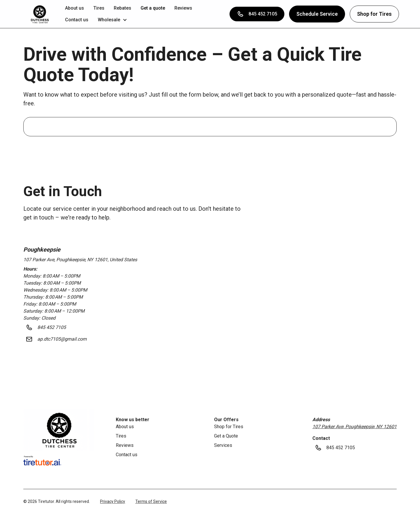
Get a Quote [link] (226, 436)
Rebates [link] (123, 8)
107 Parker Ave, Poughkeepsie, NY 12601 (355, 427)
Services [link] (223, 445)
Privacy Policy (113, 501)
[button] (40, 14)
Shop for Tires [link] (229, 427)
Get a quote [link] (153, 8)
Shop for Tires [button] (374, 14)
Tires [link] (99, 8)
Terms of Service (151, 501)
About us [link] (75, 8)
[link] (59, 430)
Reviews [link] (183, 8)
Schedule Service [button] (317, 14)
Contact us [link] (77, 20)
